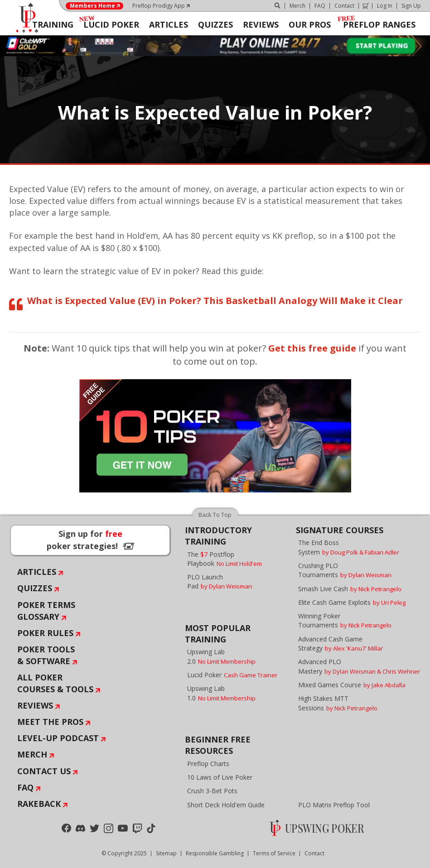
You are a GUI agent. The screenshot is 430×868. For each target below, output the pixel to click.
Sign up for (90, 540)
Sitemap (166, 853)
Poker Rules (45, 633)
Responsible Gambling (215, 853)
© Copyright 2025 (124, 853)
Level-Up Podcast (58, 738)
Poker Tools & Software (46, 655)
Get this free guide (312, 348)
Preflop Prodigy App (159, 6)
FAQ (320, 6)
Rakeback (39, 804)
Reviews (35, 705)
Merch (297, 6)
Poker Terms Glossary (46, 611)
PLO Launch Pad (220, 581)
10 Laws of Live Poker (220, 777)
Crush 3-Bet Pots (212, 791)
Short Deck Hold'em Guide (226, 805)
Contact (344, 6)
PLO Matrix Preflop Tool (334, 805)
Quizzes (35, 588)
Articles (37, 572)
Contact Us (44, 771)
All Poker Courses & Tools (55, 683)
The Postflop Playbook (225, 559)
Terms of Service (274, 853)
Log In (385, 6)
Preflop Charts (208, 764)
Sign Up (411, 6)
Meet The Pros (50, 722)
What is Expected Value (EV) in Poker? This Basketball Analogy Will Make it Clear (215, 301)
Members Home (92, 6)
